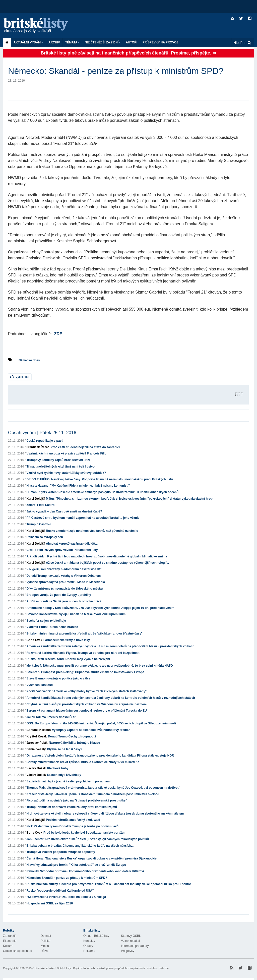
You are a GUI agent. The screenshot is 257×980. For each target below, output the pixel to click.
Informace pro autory (135, 946)
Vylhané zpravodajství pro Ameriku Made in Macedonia (66, 582)
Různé (45, 951)
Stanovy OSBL (131, 936)
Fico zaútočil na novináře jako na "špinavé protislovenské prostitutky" (77, 800)
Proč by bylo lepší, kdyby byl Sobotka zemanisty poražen (84, 833)
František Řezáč (38, 447)
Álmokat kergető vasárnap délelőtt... (72, 544)
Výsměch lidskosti (40, 685)
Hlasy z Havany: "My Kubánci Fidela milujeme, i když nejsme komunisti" (78, 486)
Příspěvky (128, 951)
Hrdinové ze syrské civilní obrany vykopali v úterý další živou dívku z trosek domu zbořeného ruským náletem (105, 814)
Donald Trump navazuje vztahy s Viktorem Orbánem (63, 576)
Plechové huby (58, 768)
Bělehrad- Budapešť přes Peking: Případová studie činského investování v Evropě (85, 672)
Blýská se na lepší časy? (65, 749)
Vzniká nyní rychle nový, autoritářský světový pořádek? (66, 473)
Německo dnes (29, 360)
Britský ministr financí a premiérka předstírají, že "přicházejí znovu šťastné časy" (84, 633)
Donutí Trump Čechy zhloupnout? (72, 736)
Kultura (8, 946)
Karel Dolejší (36, 499)
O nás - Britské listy (96, 936)
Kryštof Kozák (37, 736)
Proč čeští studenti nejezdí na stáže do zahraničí (85, 447)
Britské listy (41, 26)
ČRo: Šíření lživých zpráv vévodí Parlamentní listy (62, 550)
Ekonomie (10, 941)
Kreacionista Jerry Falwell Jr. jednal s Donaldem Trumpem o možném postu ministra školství (93, 794)
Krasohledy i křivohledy (64, 775)
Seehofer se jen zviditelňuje (46, 621)
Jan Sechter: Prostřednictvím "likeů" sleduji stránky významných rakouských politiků (88, 839)
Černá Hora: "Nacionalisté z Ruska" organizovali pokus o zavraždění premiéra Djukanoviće (91, 858)
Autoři (132, 42)
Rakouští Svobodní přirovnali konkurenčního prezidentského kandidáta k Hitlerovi (85, 871)
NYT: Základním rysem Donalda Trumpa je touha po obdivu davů (72, 826)
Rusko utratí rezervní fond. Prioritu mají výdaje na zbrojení (68, 659)
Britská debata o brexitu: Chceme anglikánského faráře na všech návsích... (80, 846)
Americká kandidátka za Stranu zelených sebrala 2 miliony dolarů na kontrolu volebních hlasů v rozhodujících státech (111, 698)
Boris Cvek (34, 640)
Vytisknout (20, 377)
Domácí (46, 936)
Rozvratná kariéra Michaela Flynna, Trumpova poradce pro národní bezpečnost (83, 653)
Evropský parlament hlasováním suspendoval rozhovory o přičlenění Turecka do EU (86, 711)
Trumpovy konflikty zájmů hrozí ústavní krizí (58, 460)
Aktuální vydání (28, 42)
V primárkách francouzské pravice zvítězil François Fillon (67, 453)
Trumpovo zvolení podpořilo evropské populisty (61, 852)
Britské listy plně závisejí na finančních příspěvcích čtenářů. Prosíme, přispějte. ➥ (128, 53)
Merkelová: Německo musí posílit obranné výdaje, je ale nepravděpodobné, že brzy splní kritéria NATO (100, 666)
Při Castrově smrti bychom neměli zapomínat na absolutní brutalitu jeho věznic (83, 518)
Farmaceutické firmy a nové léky (67, 640)
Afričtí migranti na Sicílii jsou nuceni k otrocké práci (63, 601)
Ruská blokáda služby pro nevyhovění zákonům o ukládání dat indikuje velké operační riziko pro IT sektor (109, 884)
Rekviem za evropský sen (45, 537)
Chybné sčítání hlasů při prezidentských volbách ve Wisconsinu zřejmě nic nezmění (86, 704)
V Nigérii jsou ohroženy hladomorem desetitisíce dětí (64, 569)
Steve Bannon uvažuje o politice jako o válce (58, 678)
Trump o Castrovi (39, 524)
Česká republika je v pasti (45, 441)
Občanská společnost (17, 951)
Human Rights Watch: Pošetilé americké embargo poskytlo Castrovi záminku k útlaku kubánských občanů (102, 492)
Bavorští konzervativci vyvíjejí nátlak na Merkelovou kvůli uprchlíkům (76, 614)
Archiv (54, 42)
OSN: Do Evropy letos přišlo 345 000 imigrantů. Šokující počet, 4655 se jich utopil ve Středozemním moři (101, 723)
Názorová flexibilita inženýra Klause (74, 743)
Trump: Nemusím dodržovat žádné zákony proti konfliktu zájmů (72, 807)
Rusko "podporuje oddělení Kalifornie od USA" (60, 891)
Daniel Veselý (36, 749)
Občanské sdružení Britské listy (52, 968)
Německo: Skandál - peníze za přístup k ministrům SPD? (67, 878)
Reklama (89, 951)
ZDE (58, 334)
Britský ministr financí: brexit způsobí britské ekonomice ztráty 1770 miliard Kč (83, 762)
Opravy (88, 946)
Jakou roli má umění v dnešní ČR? (51, 717)
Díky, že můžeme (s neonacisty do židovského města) (65, 589)
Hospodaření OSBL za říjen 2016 (50, 903)
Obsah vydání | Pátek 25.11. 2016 (42, 433)
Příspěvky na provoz (160, 42)
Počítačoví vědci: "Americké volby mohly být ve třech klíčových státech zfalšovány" (86, 691)
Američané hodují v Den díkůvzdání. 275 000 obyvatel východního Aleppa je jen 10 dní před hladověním (100, 608)
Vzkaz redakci (130, 941)
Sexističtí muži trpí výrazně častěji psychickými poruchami (68, 781)
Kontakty (89, 941)
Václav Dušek (36, 768)
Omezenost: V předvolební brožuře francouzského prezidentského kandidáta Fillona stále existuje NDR (100, 756)
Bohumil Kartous (39, 730)
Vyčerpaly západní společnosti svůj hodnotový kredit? (91, 730)
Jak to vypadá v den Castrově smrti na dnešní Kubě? (64, 511)
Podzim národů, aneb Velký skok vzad (73, 820)
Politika (46, 941)
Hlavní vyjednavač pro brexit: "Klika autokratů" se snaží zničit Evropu (76, 865)
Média (45, 946)
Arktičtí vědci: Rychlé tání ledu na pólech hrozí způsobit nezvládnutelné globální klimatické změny (97, 556)
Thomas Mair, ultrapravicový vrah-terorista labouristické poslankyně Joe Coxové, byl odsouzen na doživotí (103, 788)
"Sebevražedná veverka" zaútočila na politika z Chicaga (66, 897)
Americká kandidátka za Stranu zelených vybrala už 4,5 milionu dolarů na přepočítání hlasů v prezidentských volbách (110, 646)
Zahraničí (9, 936)
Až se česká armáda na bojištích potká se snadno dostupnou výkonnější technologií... (107, 563)
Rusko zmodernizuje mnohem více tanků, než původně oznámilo (92, 531)
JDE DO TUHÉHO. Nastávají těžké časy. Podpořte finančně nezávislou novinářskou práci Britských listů (99, 479)
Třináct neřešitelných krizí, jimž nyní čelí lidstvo (60, 467)
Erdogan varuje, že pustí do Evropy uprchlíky (59, 595)
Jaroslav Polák (37, 743)
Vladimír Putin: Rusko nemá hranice (52, 627)
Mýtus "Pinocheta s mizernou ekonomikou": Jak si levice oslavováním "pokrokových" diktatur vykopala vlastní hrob (129, 499)
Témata (72, 42)
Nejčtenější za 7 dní (103, 42)
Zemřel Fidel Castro (40, 505)
